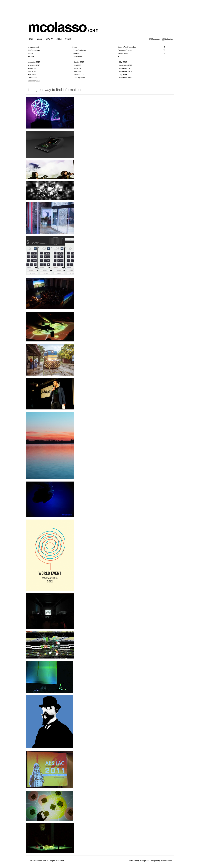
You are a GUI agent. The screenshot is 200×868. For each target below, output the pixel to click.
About (59, 39)
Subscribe (169, 39)
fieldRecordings (51, 50)
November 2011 (125, 68)
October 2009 (79, 75)
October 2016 (79, 62)
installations (96, 56)
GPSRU (49, 39)
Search (68, 39)
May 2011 (77, 71)
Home (30, 39)
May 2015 (123, 62)
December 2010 (125, 71)
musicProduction (96, 50)
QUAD (39, 39)
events (51, 53)
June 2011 (32, 71)
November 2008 (125, 78)
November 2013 (34, 65)
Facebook (156, 39)
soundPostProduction (142, 47)
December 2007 (34, 81)
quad (96, 47)
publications (142, 53)
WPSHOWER (166, 861)
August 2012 (33, 68)
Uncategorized (51, 47)
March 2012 (78, 68)
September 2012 (126, 65)
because (51, 56)
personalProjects (142, 50)
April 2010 (32, 75)
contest (96, 53)
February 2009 (79, 78)
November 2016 (34, 62)
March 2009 (32, 78)
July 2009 (123, 75)
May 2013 (77, 65)
